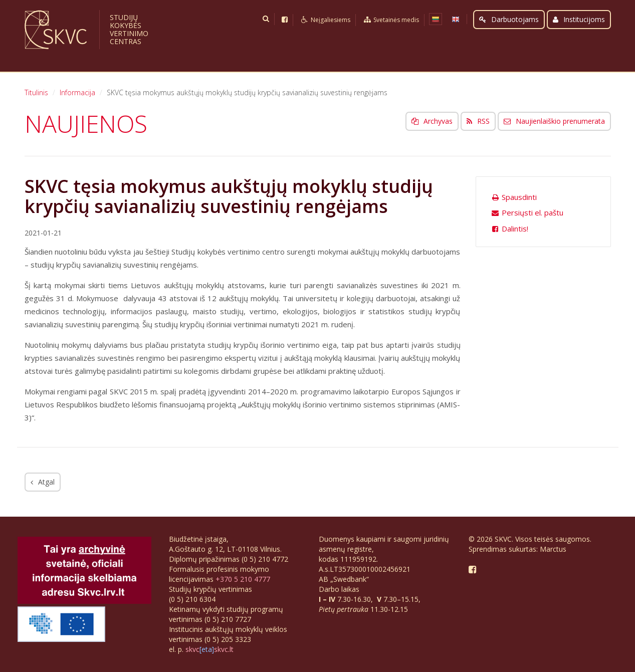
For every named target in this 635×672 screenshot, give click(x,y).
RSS (478, 121)
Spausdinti (514, 197)
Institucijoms (579, 19)
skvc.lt (224, 649)
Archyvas (432, 121)
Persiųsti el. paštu (527, 212)
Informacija (77, 92)
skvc (192, 649)
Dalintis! (510, 229)
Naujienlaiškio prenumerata (554, 121)
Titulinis (36, 92)
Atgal (43, 482)
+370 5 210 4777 (243, 579)
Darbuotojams (509, 19)
